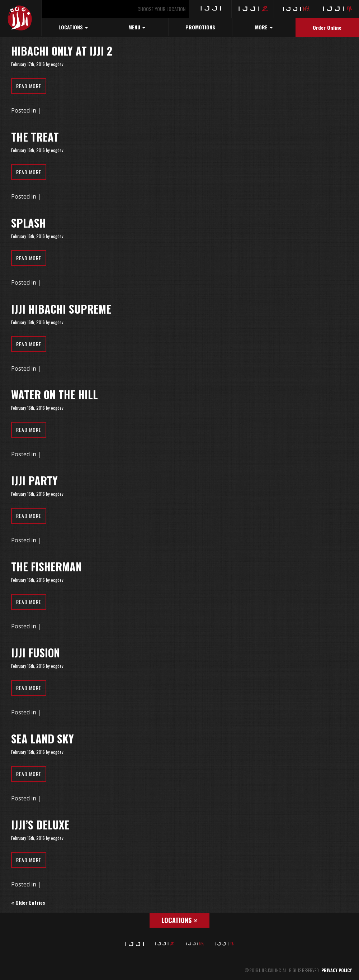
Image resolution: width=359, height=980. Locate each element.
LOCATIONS (73, 27)
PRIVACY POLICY (337, 970)
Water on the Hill (55, 394)
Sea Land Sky (42, 739)
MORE (264, 27)
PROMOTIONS (200, 27)
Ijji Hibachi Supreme (61, 309)
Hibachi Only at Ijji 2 (62, 51)
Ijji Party (34, 481)
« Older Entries (28, 902)
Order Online (327, 27)
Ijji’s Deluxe (40, 825)
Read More (29, 86)
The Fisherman (46, 567)
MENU (137, 27)
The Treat (35, 137)
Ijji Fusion (36, 653)
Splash (29, 223)
